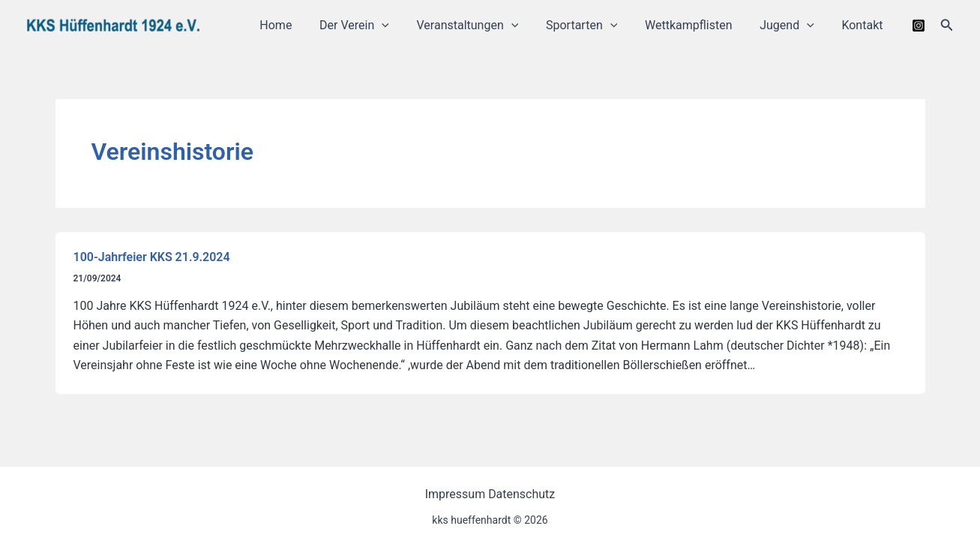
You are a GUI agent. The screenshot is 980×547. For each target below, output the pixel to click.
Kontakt (864, 25)
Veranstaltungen (483, 25)
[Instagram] (919, 26)
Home (299, 25)
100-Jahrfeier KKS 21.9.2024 (152, 257)
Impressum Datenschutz (490, 494)
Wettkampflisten (698, 25)
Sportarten (593, 25)
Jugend (792, 25)
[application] (401, 25)
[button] (947, 25)
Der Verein (374, 25)
